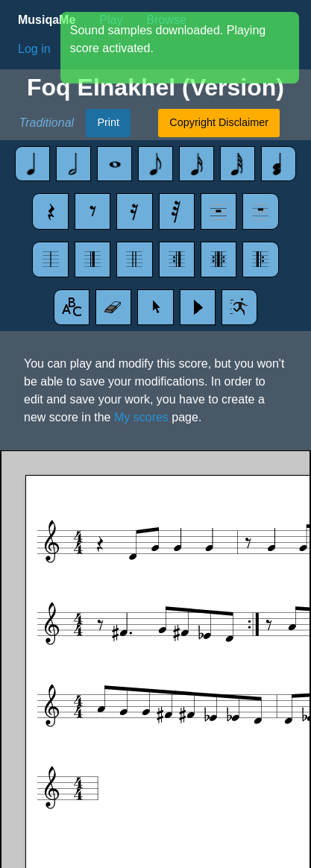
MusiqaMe (47, 20)
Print (108, 122)
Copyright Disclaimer (219, 122)
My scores (141, 417)
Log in (34, 49)
